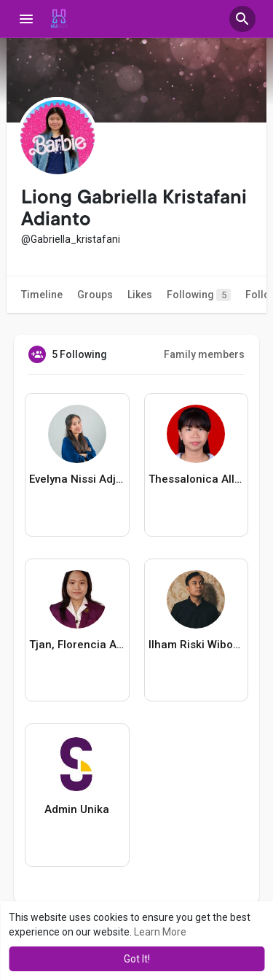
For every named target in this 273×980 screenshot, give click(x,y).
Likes (140, 295)
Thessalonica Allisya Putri (196, 479)
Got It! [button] (137, 959)
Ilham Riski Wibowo (196, 645)
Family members (204, 354)
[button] (242, 19)
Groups (95, 295)
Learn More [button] (160, 932)
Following (199, 295)
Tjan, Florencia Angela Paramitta (77, 645)
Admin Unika (77, 809)
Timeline (42, 295)
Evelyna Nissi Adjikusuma (77, 479)
